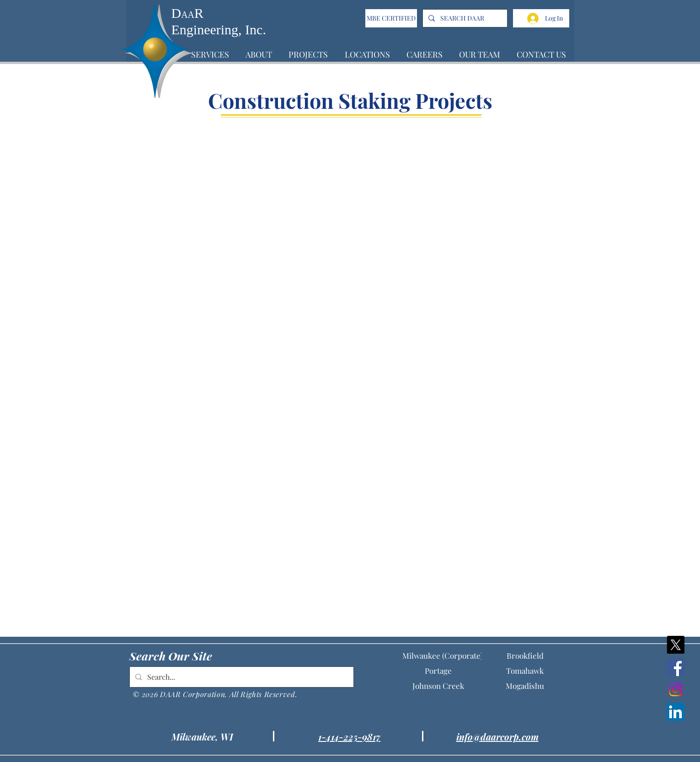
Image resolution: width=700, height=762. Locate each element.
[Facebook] (676, 667)
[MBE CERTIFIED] (391, 18)
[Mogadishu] (525, 686)
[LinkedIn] (676, 712)
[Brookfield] (525, 656)
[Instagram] (676, 690)
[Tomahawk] (525, 671)
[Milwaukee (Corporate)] (443, 656)
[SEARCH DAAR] (464, 18)
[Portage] (438, 671)
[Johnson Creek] (438, 686)
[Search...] (241, 677)
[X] (676, 645)
